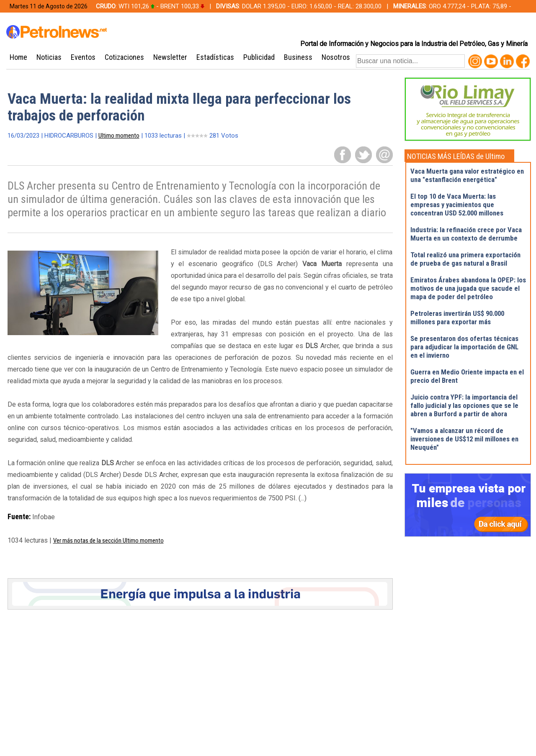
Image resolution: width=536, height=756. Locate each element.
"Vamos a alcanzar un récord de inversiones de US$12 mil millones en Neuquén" (464, 439)
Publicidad (259, 57)
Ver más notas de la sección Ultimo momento (108, 541)
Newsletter (170, 57)
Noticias (49, 57)
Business (298, 57)
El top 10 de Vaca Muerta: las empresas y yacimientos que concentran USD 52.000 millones (457, 205)
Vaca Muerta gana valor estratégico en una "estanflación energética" (467, 175)
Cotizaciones (124, 57)
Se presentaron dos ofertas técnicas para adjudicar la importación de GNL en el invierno (464, 347)
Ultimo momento (119, 136)
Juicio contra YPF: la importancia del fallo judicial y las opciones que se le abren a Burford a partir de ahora (464, 405)
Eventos (83, 57)
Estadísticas (215, 57)
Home (18, 57)
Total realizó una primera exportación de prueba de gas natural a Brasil (465, 259)
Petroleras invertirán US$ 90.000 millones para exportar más (457, 318)
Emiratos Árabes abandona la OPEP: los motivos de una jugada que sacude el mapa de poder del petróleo (468, 288)
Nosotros (336, 57)
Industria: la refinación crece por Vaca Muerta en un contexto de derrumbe (466, 234)
